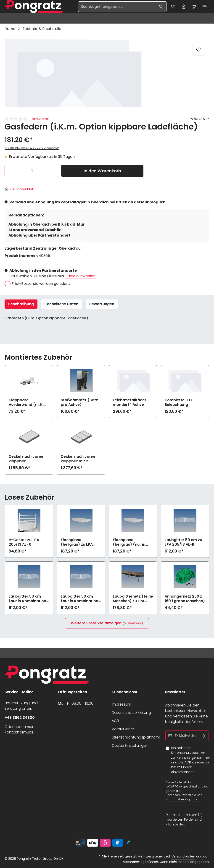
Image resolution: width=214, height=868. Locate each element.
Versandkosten (183, 856)
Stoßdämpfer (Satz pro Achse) (79, 403)
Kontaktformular (19, 732)
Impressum (121, 704)
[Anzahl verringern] (10, 172)
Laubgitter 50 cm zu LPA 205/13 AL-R (183, 543)
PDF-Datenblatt (20, 190)
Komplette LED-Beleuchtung (179, 403)
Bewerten (41, 120)
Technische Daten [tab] (62, 305)
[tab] (21, 305)
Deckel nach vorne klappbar (26, 460)
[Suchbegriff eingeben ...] (113, 7)
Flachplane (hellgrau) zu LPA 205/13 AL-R (77, 543)
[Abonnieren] (204, 736)
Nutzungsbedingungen (182, 799)
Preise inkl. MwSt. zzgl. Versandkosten (32, 149)
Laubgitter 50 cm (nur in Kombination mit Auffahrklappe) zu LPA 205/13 (79, 600)
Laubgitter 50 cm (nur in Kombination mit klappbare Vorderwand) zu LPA (28, 600)
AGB (115, 721)
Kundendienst (125, 692)
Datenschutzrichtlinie (181, 795)
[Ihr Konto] (181, 7)
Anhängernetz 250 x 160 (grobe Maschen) (185, 600)
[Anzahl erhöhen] (54, 172)
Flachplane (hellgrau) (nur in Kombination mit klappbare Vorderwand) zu (129, 543)
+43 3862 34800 (20, 718)
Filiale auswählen (81, 277)
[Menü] (204, 7)
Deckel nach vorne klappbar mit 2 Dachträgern (78, 460)
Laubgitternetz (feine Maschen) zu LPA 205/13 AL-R (133, 600)
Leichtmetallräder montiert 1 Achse (130, 403)
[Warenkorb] (193, 7)
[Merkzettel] (170, 7)
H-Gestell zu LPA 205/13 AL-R (24, 543)
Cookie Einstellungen (130, 745)
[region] (107, 74)
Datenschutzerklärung (131, 713)
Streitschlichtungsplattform (136, 737)
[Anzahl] (32, 172)
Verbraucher (123, 729)
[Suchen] (157, 7)
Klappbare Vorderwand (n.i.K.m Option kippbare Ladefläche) (28, 403)
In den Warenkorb (102, 172)
